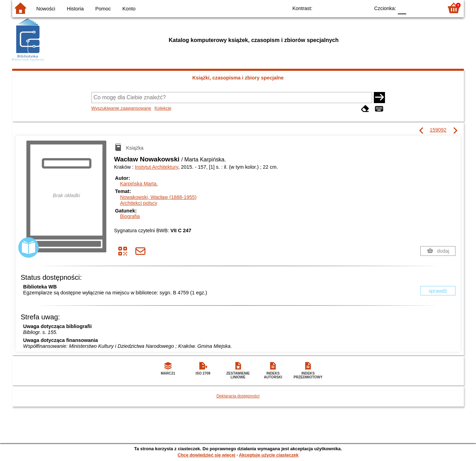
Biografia (130, 216)
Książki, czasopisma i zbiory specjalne (238, 78)
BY (362, 8)
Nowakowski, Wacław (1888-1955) (158, 197)
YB (348, 8)
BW (334, 8)
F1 (414, 8)
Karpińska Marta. (139, 184)
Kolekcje (163, 108)
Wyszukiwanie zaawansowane (121, 108)
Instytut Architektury (157, 167)
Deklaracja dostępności (238, 396)
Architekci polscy (138, 203)
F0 (402, 8)
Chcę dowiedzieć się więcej (206, 455)
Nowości (46, 9)
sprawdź (438, 291)
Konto (129, 9)
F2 (430, 8)
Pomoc (103, 9)
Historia (75, 9)
